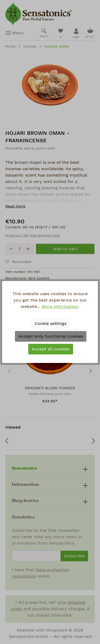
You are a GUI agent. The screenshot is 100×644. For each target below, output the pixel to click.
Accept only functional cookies (51, 336)
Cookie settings (51, 324)
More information (60, 307)
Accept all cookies (51, 349)
